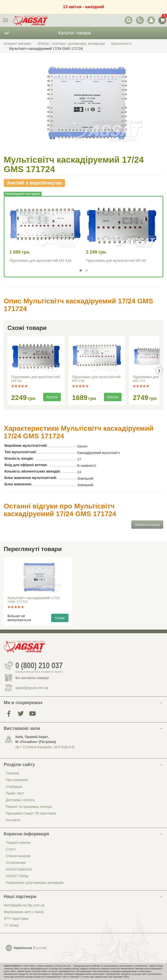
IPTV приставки (16, 919)
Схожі (60, 618)
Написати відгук (147, 525)
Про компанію (17, 780)
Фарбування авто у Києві (24, 912)
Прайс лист (15, 793)
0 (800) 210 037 (39, 665)
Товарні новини (18, 843)
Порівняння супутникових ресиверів (35, 883)
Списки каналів (18, 856)
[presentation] (159, 371)
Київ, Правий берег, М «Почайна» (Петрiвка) (36, 739)
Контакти (13, 820)
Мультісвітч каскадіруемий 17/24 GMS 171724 (34, 600)
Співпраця (14, 787)
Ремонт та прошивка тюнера (29, 807)
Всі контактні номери (32, 678)
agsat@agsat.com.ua (32, 688)
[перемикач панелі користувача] (151, 20)
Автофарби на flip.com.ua (24, 905)
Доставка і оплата (20, 800)
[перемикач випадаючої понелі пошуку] (129, 20)
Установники (16, 863)
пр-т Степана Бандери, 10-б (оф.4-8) (45, 747)
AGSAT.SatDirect (19, 869)
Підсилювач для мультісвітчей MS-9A (116, 261)
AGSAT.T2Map (17, 876)
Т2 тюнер (11, 925)
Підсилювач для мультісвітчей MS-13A (40, 261)
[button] (81, 270)
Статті (11, 849)
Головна (12, 773)
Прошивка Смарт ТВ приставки (31, 813)
